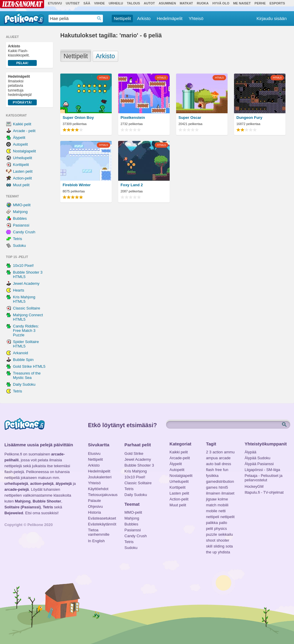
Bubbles (20, 218)
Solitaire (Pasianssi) (23, 507)
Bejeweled (14, 513)
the (209, 552)
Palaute (94, 501)
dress (226, 464)
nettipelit (227, 517)
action (218, 452)
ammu (229, 452)
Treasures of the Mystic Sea (27, 375)
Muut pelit (21, 185)
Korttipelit (21, 165)
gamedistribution (220, 481)
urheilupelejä (16, 484)
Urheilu (116, 3)
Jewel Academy (26, 283)
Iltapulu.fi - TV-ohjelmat (264, 492)
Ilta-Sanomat (22, 4)
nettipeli (213, 517)
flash (210, 470)
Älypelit (19, 138)
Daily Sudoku (24, 384)
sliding (219, 546)
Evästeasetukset (102, 518)
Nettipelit (122, 18)
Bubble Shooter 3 (139, 465)
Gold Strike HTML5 (29, 366)
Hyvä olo (221, 3)
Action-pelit (22, 178)
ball (218, 464)
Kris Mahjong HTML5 (24, 299)
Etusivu (55, 3)
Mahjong (20, 212)
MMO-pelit (22, 205)
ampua (212, 458)
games (212, 487)
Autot (149, 3)
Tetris (17, 239)
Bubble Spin (23, 360)
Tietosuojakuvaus (102, 495)
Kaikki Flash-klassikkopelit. (22, 55)
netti (222, 511)
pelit (210, 529)
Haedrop (99, 18)
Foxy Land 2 (132, 185)
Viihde (100, 3)
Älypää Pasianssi (259, 464)
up (215, 552)
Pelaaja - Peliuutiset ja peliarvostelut (264, 476)
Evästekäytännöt (102, 524)
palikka (212, 523)
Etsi (285, 425)
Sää (87, 3)
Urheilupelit (22, 158)
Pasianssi (21, 225)
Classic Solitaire (26, 308)
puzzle (212, 534)
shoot (211, 540)
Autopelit (20, 144)
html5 (223, 487)
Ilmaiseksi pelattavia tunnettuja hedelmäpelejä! (22, 90)
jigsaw (211, 499)
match (211, 505)
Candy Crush (24, 232)
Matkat (186, 3)
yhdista (224, 552)
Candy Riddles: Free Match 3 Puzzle (26, 331)
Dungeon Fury (249, 118)
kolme (223, 499)
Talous (133, 3)
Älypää (250, 452)
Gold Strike (134, 454)
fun (226, 470)
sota (229, 546)
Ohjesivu (95, 506)
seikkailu (225, 534)
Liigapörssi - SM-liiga (262, 470)
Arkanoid (20, 353)
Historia (94, 512)
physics (220, 529)
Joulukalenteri (100, 477)
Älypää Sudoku (257, 458)
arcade (225, 458)
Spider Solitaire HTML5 (26, 344)
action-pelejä (42, 484)
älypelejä (64, 484)
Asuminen (167, 3)
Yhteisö (196, 18)
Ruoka (203, 3)
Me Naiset (242, 3)
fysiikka (212, 476)
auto (210, 464)
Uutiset (73, 3)
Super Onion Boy (78, 118)
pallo (223, 523)
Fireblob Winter (77, 185)
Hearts (19, 290)
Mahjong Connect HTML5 (28, 317)
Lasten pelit (23, 171)
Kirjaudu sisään (272, 18)
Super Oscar (190, 118)
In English (96, 541)
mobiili (223, 505)
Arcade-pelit (180, 458)
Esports (277, 3)
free (218, 470)
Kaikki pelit (22, 124)
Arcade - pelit (24, 131)
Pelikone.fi (24, 18)
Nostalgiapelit (24, 151)
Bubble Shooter (47, 501)
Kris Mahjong (136, 471)
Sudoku (19, 246)
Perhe (260, 3)
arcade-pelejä (17, 489)
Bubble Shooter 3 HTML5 (28, 274)
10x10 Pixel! (23, 266)
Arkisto (144, 18)
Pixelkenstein (133, 118)
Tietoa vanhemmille (99, 531)
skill (209, 546)
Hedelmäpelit (170, 18)
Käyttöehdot (98, 489)
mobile (212, 511)
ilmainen (213, 493)
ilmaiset (228, 493)
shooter (223, 540)
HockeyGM (254, 486)
